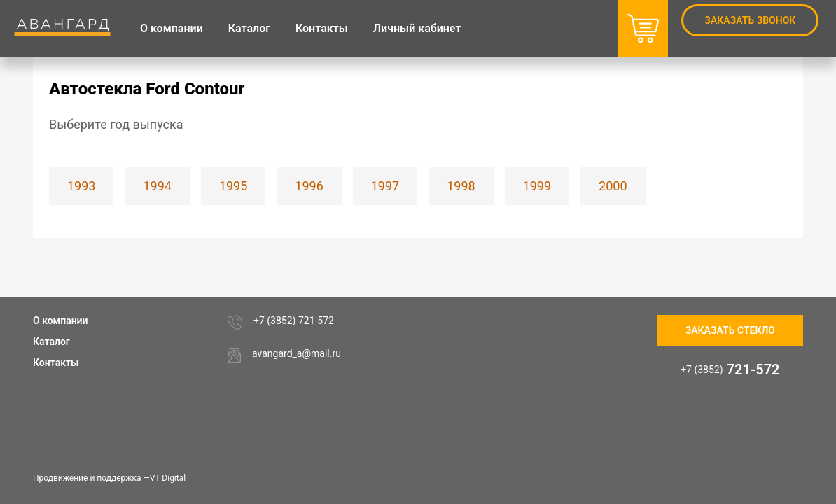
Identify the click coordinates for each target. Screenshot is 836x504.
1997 (385, 186)
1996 (309, 186)
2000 (613, 186)
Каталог (51, 342)
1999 (537, 186)
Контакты (56, 363)
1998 (461, 186)
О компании (61, 321)
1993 (81, 186)
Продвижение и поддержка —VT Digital (109, 478)
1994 (157, 186)
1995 (233, 186)
